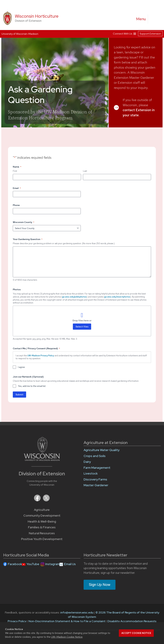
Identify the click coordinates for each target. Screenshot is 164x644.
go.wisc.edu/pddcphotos (74, 297)
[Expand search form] (154, 19)
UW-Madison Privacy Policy (41, 356)
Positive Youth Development (42, 539)
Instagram (52, 564)
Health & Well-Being (42, 522)
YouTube (33, 564)
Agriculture (42, 510)
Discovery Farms (95, 479)
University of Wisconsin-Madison (20, 34)
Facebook (15, 564)
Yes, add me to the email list (32, 386)
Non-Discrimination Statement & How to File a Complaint (67, 621)
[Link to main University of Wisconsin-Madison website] (42, 460)
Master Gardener (96, 485)
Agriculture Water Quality (102, 450)
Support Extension (150, 34)
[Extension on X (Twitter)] (46, 500)
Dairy (87, 462)
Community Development (42, 516)
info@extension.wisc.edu (77, 612)
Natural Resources (42, 533)
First (15, 171)
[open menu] (141, 19)
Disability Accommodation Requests (132, 621)
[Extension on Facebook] (38, 500)
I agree (21, 367)
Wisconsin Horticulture (37, 16)
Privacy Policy (17, 621)
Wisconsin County (23, 222)
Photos (17, 289)
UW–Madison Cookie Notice (67, 637)
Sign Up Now (100, 585)
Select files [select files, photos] (82, 327)
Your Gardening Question (28, 239)
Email (17, 188)
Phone (16, 205)
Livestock (91, 473)
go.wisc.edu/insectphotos (117, 297)
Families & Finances (42, 527)
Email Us (70, 564)
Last (85, 171)
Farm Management (97, 468)
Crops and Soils (95, 456)
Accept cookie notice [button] (136, 633)
